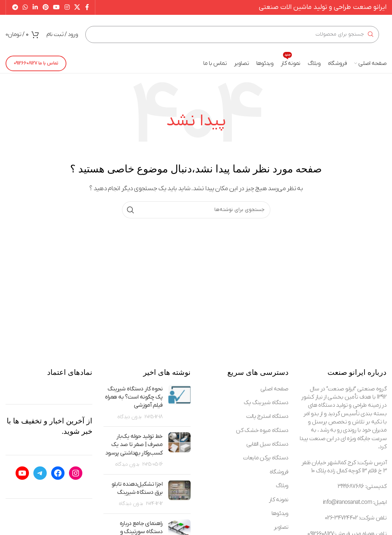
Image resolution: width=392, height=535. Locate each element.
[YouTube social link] (57, 7)
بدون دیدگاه (129, 417)
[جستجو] (232, 34)
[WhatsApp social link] (25, 7)
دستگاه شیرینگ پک (266, 403)
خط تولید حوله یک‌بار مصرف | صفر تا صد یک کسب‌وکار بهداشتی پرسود (134, 445)
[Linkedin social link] (35, 7)
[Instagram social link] (67, 7)
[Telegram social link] (15, 7)
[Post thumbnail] (179, 403)
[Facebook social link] (87, 7)
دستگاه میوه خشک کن (262, 430)
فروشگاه (279, 472)
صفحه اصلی (274, 389)
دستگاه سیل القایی (267, 444)
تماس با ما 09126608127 (36, 63)
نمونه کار (279, 500)
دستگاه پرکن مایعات (266, 458)
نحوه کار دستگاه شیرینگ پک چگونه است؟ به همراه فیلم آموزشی (134, 397)
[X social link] (77, 7)
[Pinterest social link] (45, 7)
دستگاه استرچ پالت (267, 416)
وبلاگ (282, 486)
